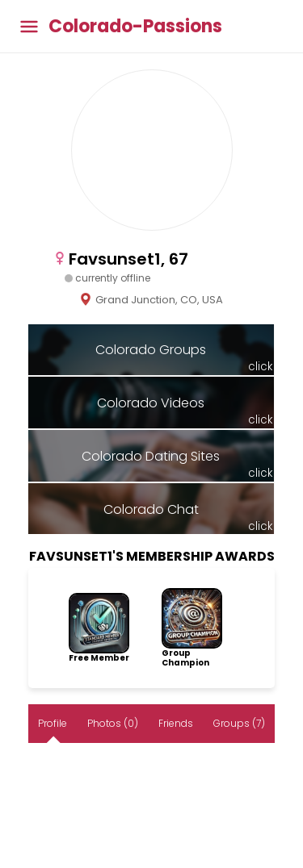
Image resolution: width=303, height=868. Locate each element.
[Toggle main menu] (29, 26)
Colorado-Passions (135, 27)
